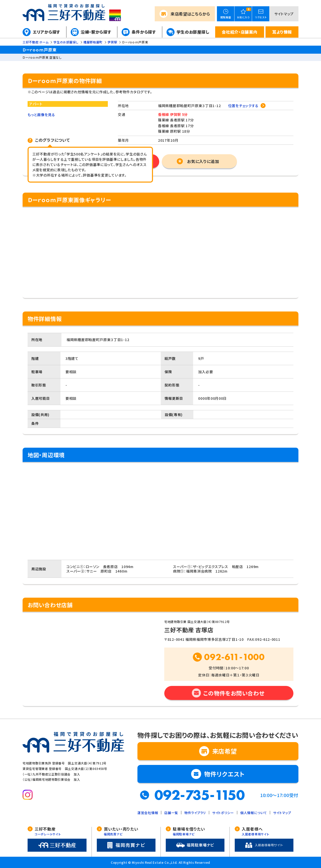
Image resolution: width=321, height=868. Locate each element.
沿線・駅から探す (96, 32)
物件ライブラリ (195, 813)
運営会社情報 (148, 813)
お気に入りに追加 (203, 161)
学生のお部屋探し (193, 32)
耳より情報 (282, 32)
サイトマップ (284, 14)
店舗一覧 (171, 813)
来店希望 (190, 14)
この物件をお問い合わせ (234, 693)
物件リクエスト (224, 774)
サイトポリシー (223, 813)
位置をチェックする (243, 106)
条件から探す (144, 32)
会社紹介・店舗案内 (239, 32)
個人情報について (254, 813)
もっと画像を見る (41, 115)
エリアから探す (47, 32)
